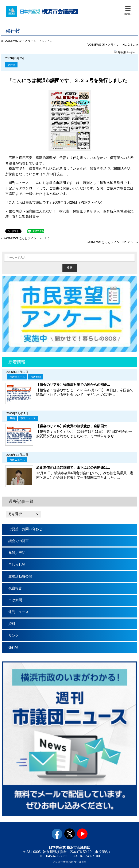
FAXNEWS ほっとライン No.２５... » (112, 45)
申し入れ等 (17, 565)
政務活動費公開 (20, 576)
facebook (57, 834)
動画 (12, 418)
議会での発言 (19, 541)
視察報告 (15, 588)
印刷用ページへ (127, 52)
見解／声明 (17, 553)
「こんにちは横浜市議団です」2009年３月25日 (41, 202)
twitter (70, 834)
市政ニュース (17, 377)
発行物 (11, 65)
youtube (82, 834)
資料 (12, 624)
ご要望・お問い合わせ (25, 529)
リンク (13, 636)
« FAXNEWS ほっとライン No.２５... (27, 41)
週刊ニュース (19, 612)
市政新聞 (36, 377)
